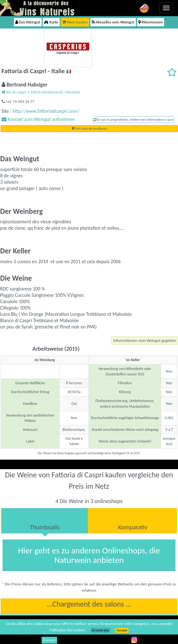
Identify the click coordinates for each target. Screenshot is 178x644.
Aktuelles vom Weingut (113, 22)
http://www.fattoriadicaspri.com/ (46, 111)
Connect (49, 640)
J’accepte (122, 630)
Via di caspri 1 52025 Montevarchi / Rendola (41, 92)
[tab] (45, 521)
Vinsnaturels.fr (40, 8)
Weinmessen (151, 22)
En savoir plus (100, 630)
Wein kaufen (75, 22)
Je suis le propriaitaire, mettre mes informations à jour (134, 120)
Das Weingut (28, 22)
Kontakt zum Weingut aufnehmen (38, 119)
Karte (51, 22)
